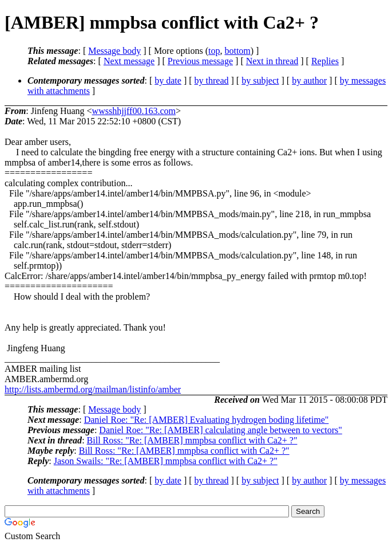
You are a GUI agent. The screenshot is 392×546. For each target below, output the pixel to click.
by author (309, 80)
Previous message (200, 61)
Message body (114, 51)
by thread (212, 80)
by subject (260, 80)
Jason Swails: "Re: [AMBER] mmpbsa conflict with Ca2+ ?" (166, 461)
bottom (237, 51)
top (214, 51)
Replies (325, 61)
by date (168, 80)
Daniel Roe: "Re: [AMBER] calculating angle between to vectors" (221, 430)
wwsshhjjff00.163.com (134, 111)
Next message (129, 61)
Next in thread (272, 61)
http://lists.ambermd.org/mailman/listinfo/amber (93, 389)
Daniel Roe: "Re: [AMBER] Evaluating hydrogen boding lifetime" (207, 420)
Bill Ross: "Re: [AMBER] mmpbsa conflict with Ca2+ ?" (192, 440)
